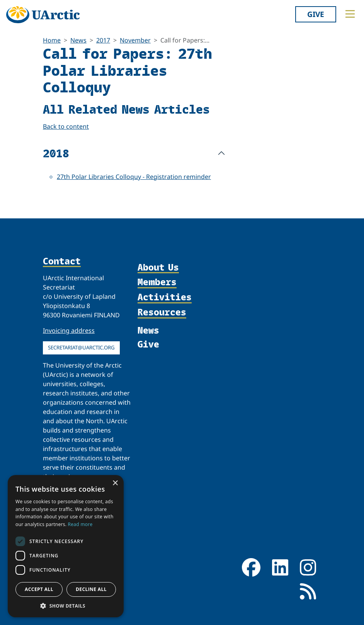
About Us (158, 268)
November (135, 40)
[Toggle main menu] (350, 14)
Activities (165, 297)
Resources (162, 312)
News (78, 40)
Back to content (66, 126)
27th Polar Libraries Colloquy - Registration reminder (134, 177)
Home (52, 40)
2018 (56, 153)
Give (316, 14)
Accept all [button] (39, 589)
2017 (103, 40)
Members (157, 282)
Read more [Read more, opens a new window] (80, 524)
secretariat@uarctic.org (81, 347)
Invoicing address (69, 330)
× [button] (115, 483)
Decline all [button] (91, 589)
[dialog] (66, 546)
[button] (66, 606)
